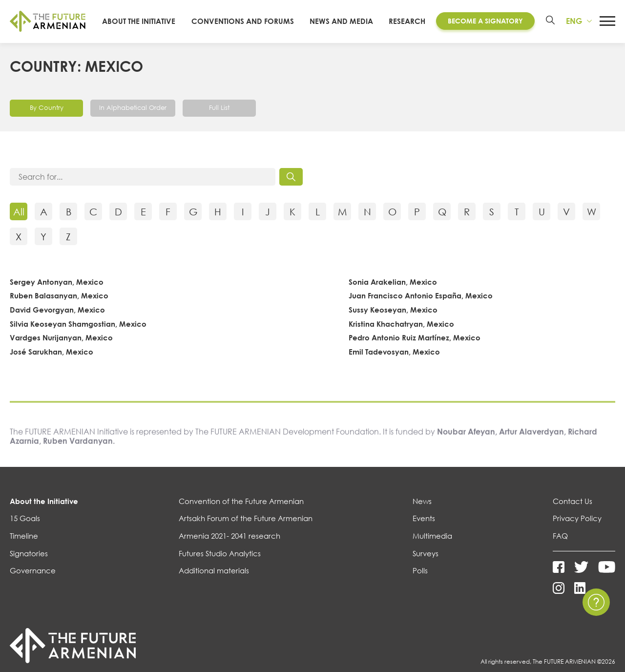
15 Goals (25, 528)
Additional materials (214, 581)
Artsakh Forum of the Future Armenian (246, 528)
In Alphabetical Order (136, 117)
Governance (33, 581)
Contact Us (573, 511)
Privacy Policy (577, 528)
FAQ (560, 546)
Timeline (24, 546)
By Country (47, 117)
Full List (225, 117)
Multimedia (432, 546)
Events (424, 528)
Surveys (426, 563)
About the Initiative (44, 511)
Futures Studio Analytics (220, 563)
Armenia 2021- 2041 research (229, 546)
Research (406, 26)
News (422, 511)
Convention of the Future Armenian (241, 511)
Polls (420, 581)
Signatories (29, 563)
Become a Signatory (484, 26)
